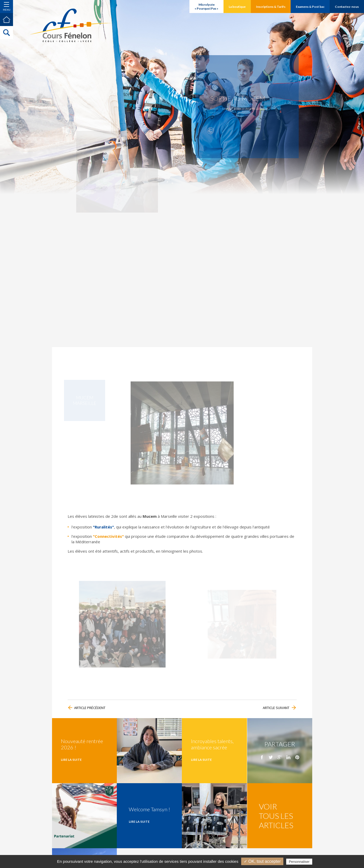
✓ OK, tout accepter (262, 861)
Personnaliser (299, 862)
